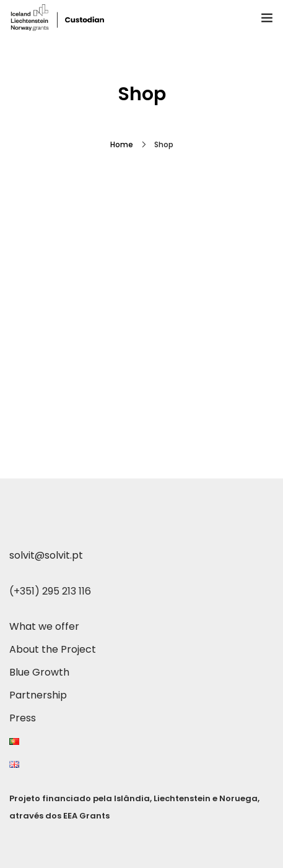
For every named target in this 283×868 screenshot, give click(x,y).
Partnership (38, 695)
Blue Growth (39, 672)
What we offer (44, 626)
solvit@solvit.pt (46, 555)
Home (122, 144)
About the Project (53, 649)
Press (23, 718)
